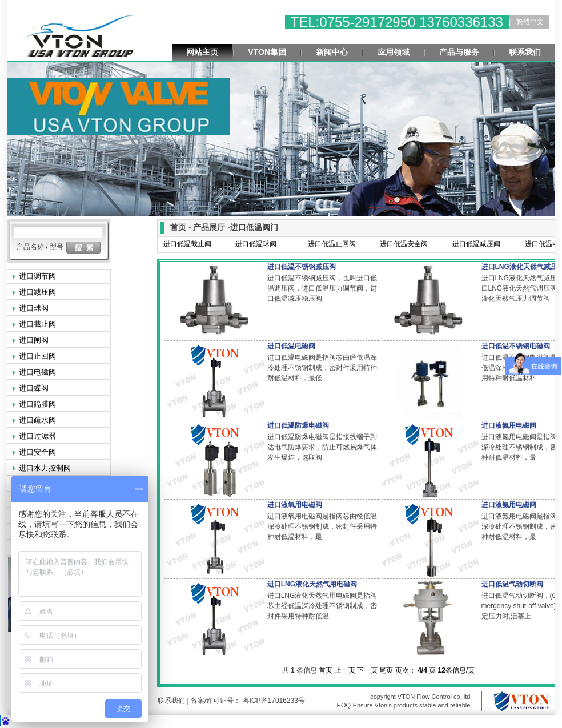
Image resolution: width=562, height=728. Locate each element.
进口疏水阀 (37, 420)
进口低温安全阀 (404, 244)
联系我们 (525, 52)
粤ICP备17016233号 (273, 701)
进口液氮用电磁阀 (509, 425)
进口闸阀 (34, 340)
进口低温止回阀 (332, 244)
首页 (326, 670)
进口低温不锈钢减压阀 (302, 267)
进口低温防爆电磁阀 (298, 425)
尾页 (386, 670)
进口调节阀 (37, 276)
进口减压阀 (37, 292)
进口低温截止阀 (187, 244)
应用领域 (394, 52)
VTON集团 (267, 52)
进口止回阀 (37, 356)
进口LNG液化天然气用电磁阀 (312, 584)
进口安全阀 (37, 452)
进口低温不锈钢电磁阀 (516, 346)
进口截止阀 (37, 324)
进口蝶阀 (34, 388)
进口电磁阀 (37, 372)
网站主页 (202, 52)
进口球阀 (34, 308)
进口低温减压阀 (476, 244)
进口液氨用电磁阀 (509, 505)
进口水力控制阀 (45, 468)
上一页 (345, 670)
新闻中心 (332, 52)
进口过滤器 (37, 436)
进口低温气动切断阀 (512, 584)
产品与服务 (459, 52)
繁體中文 (530, 22)
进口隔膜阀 (37, 404)
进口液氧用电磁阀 (295, 505)
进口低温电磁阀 (291, 346)
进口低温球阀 (256, 244)
